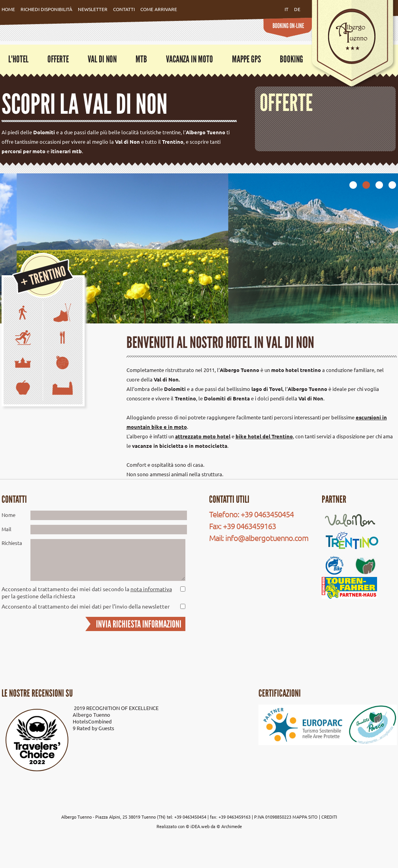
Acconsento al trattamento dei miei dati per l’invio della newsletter (86, 606)
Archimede (232, 826)
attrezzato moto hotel (203, 436)
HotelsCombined (92, 721)
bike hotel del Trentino (264, 436)
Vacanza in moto (190, 59)
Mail (7, 529)
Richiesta (12, 543)
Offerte (58, 59)
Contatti (124, 9)
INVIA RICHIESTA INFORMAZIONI (139, 624)
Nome (8, 515)
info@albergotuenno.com (267, 538)
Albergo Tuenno (91, 715)
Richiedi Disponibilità (46, 9)
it (287, 9)
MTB (141, 59)
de (297, 9)
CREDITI (329, 817)
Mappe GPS (246, 59)
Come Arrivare (159, 9)
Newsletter (93, 9)
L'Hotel (18, 59)
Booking (291, 59)
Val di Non (102, 59)
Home (8, 9)
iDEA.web (200, 826)
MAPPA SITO (305, 817)
